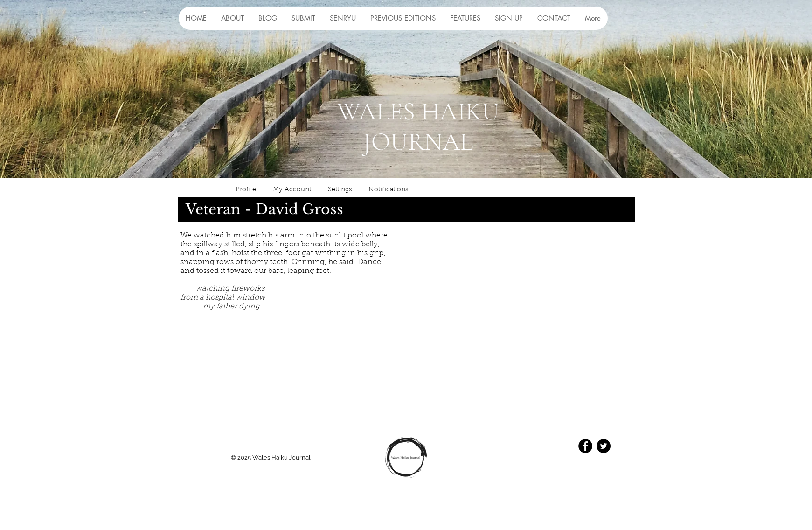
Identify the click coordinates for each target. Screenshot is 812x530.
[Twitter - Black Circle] (604, 446)
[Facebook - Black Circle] (585, 446)
